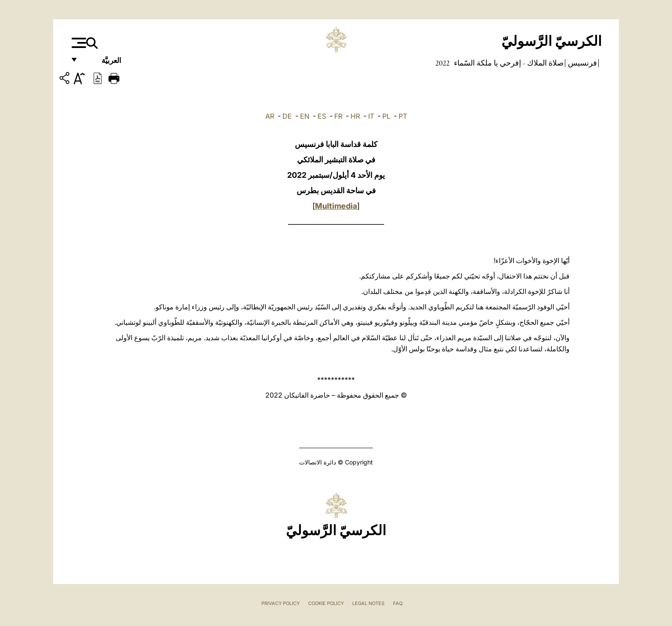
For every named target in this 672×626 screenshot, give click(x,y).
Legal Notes (368, 603)
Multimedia (336, 206)
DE (287, 116)
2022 (442, 63)
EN (305, 116)
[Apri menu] (78, 43)
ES (322, 116)
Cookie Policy (326, 603)
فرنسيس (582, 63)
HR (355, 116)
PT (403, 116)
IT (371, 116)
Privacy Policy (280, 603)
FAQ (398, 603)
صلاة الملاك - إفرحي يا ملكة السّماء (508, 63)
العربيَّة (102, 63)
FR (338, 116)
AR (270, 116)
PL (386, 116)
